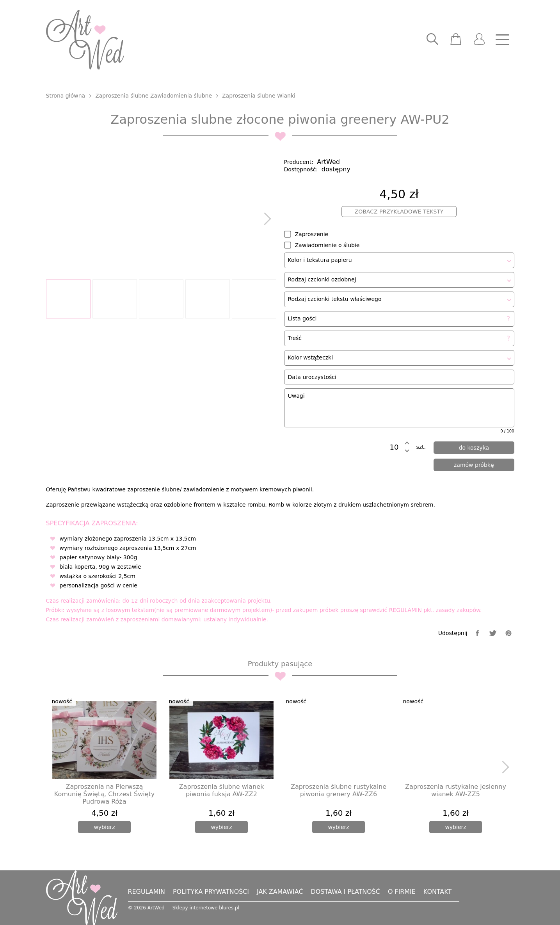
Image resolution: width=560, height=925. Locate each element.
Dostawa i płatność (347, 892)
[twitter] (493, 633)
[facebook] (477, 633)
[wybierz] (104, 827)
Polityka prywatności (212, 892)
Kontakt (439, 892)
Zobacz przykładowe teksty (399, 212)
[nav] (503, 40)
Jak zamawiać (281, 892)
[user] (479, 40)
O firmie (403, 892)
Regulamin (147, 892)
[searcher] (432, 40)
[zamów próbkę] (474, 465)
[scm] (456, 40)
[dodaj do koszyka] (474, 448)
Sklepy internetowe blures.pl (206, 908)
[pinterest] (508, 633)
